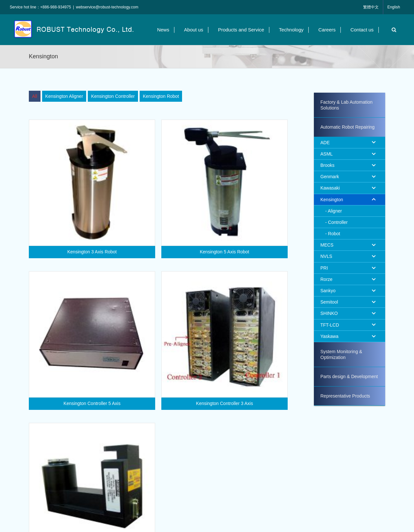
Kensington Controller (113, 96)
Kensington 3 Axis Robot (92, 252)
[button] (392, 30)
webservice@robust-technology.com (107, 7)
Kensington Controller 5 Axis (102, 392)
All (35, 96)
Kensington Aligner (64, 96)
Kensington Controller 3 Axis (230, 392)
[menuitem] (35, 96)
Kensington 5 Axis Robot (220, 252)
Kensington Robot (161, 96)
